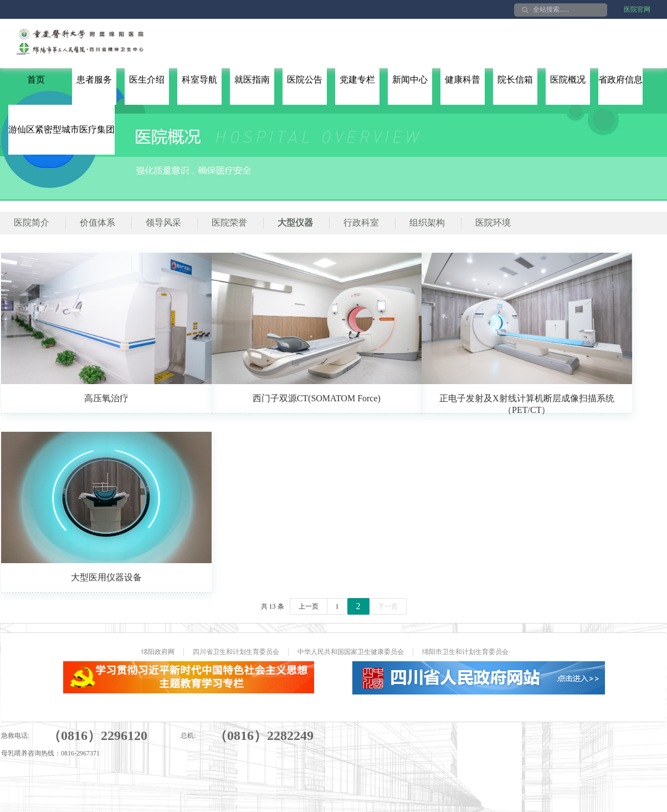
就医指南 (252, 80)
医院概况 (568, 80)
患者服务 (94, 80)
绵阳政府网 (158, 652)
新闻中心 (410, 80)
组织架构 (427, 223)
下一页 (388, 606)
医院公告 (305, 80)
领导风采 (163, 223)
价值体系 (98, 223)
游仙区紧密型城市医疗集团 (61, 129)
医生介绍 (147, 80)
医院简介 (32, 223)
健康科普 (463, 80)
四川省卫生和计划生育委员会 (236, 652)
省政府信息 (620, 80)
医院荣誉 (229, 223)
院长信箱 (515, 80)
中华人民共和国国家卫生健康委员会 (351, 652)
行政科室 (361, 223)
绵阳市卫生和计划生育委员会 (465, 652)
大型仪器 (295, 223)
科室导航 (199, 80)
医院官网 (637, 9)
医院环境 (493, 223)
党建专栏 (357, 80)
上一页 (309, 606)
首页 (36, 80)
